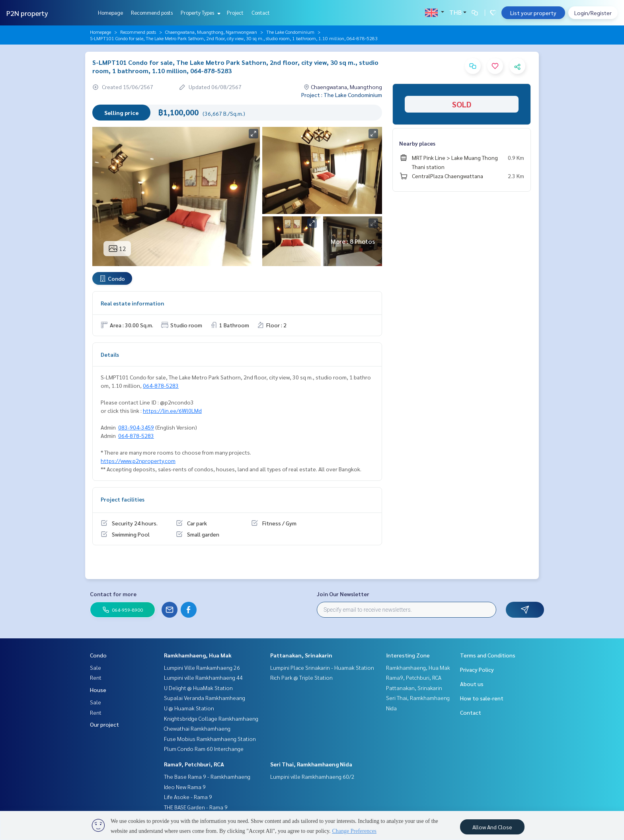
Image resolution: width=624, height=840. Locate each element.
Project (235, 13)
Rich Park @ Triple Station (301, 677)
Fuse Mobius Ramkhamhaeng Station (210, 739)
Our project (104, 724)
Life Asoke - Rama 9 (188, 797)
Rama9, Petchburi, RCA (194, 764)
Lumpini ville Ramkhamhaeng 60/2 (312, 776)
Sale (96, 667)
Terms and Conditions (488, 655)
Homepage (110, 13)
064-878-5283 (161, 385)
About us (472, 684)
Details (110, 354)
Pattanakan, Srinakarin (301, 655)
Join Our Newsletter (343, 594)
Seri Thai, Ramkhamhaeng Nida (311, 764)
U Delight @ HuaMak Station (198, 688)
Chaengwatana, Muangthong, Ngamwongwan (211, 32)
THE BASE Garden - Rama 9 (196, 807)
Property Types (200, 13)
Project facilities (123, 499)
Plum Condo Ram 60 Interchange (204, 749)
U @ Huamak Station (189, 708)
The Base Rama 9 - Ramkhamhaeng (207, 776)
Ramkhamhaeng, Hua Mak (198, 655)
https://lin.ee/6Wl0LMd (172, 410)
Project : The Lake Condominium (342, 95)
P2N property (27, 13)
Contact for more (113, 594)
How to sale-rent (482, 698)
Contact (261, 13)
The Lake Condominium (290, 32)
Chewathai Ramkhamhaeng (197, 728)
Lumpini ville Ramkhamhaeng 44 (203, 677)
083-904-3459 (136, 427)
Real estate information (132, 303)
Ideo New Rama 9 (185, 787)
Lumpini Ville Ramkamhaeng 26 (202, 667)
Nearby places (417, 143)
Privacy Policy (477, 669)
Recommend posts (152, 13)
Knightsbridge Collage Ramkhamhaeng (211, 718)
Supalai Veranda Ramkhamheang (205, 698)
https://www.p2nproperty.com (138, 461)
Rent (96, 677)
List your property (533, 13)
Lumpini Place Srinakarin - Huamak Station (322, 667)
